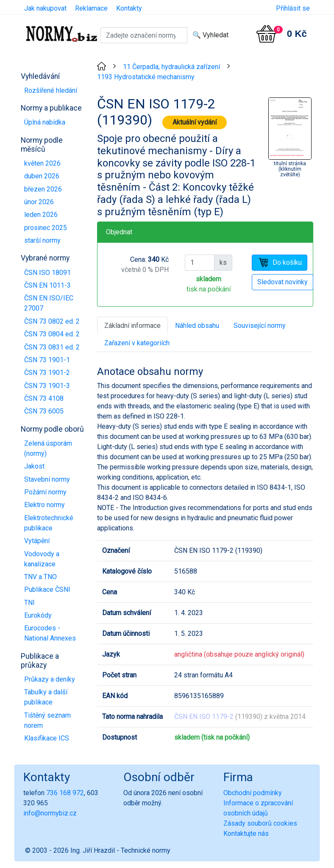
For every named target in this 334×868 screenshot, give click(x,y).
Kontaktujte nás (246, 833)
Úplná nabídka (45, 122)
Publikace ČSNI (47, 589)
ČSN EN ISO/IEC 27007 (49, 303)
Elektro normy (45, 505)
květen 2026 (42, 163)
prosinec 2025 (46, 228)
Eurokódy (38, 615)
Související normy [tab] (260, 326)
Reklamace (91, 8)
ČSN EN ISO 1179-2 (204, 717)
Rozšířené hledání (51, 90)
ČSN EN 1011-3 (47, 285)
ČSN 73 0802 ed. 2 (52, 321)
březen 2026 (43, 189)
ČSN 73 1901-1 (47, 360)
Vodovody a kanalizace (42, 559)
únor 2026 (39, 202)
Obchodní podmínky (253, 793)
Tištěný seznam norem (47, 720)
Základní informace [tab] (132, 326)
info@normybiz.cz (50, 813)
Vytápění (37, 541)
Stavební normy (47, 479)
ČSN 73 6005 (44, 411)
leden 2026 (41, 215)
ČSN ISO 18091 (47, 273)
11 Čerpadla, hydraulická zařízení (171, 67)
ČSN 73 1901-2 (47, 373)
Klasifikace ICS (47, 738)
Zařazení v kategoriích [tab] (137, 343)
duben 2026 (42, 176)
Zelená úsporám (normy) (48, 448)
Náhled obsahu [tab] (197, 326)
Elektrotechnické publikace (49, 523)
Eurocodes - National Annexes (50, 633)
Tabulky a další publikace (46, 697)
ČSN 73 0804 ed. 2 (52, 334)
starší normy (42, 240)
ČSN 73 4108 (44, 398)
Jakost (34, 466)
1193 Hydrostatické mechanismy (146, 77)
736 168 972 (65, 793)
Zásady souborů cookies (260, 823)
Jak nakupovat (45, 8)
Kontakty (129, 8)
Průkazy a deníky (50, 679)
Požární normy (45, 492)
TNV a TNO (40, 577)
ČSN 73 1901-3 (47, 386)
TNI (29, 603)
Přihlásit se (293, 8)
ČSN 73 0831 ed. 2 (52, 347)
